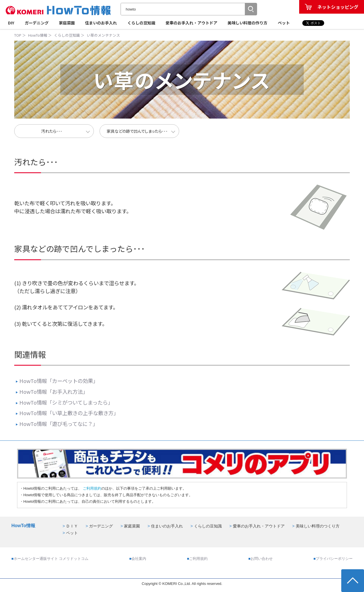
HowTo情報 (38, 35)
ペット (284, 23)
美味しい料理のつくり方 (318, 526)
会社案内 (139, 559)
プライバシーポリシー (334, 559)
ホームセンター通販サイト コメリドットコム (51, 559)
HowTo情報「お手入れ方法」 (52, 392)
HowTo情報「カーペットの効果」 (57, 381)
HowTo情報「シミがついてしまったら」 (64, 402)
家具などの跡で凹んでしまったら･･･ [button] (137, 131)
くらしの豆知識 (141, 23)
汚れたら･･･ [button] (52, 131)
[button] (251, 9)
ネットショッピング (338, 7)
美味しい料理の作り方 (247, 23)
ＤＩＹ (72, 526)
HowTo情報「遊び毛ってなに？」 (57, 424)
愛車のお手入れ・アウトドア (191, 23)
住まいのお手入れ (101, 23)
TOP (18, 35)
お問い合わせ (262, 559)
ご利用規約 (91, 488)
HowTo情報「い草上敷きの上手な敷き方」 (67, 413)
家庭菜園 (67, 23)
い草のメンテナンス (103, 35)
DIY (11, 23)
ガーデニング (37, 23)
